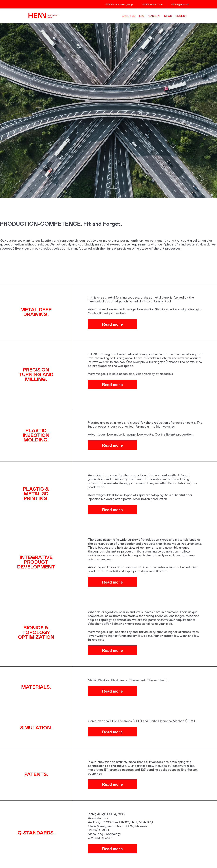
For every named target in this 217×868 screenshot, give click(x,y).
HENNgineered (180, 4)
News (168, 16)
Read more (128, 324)
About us (129, 16)
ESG (142, 16)
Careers (154, 16)
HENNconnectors (152, 4)
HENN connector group (119, 4)
